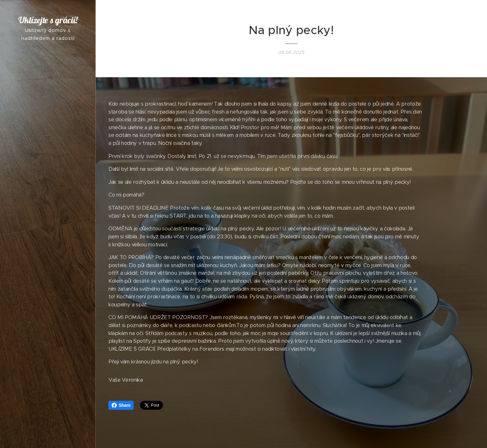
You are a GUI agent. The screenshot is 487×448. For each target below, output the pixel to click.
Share (121, 405)
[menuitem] (48, 214)
